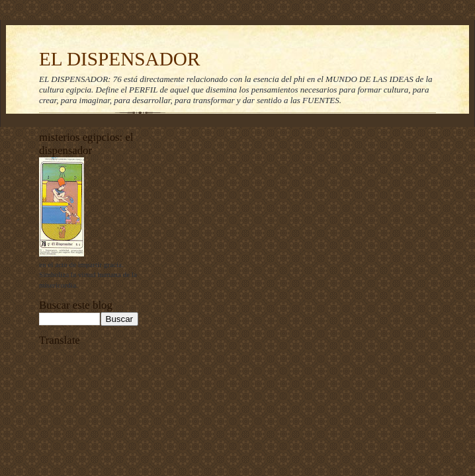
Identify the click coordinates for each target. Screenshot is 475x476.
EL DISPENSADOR (120, 59)
